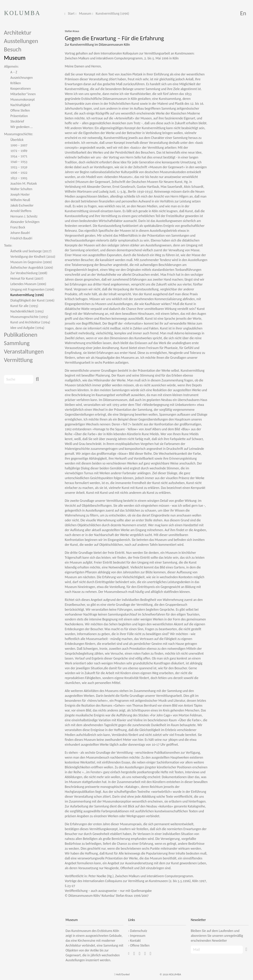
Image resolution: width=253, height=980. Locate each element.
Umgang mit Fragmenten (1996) (32, 289)
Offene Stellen (20, 110)
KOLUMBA (22, 13)
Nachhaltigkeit (20, 105)
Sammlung (17, 343)
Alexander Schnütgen (25, 222)
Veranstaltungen (24, 351)
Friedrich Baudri (21, 238)
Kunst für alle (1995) (24, 306)
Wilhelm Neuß (20, 200)
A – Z (14, 72)
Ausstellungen (21, 41)
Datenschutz (139, 931)
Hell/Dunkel (122, 974)
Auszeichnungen (22, 78)
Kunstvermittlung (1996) (112, 13)
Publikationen (21, 335)
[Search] (19, 379)
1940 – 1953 (19, 162)
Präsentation (19, 116)
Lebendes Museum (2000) (28, 284)
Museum (85, 13)
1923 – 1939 (19, 167)
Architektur (18, 33)
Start (71, 13)
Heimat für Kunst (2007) (27, 278)
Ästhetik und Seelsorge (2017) (31, 251)
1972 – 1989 (19, 151)
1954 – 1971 (19, 156)
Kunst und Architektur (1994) (30, 322)
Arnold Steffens (21, 211)
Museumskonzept (23, 99)
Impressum (138, 936)
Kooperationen (21, 89)
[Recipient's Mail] (217, 950)
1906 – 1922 (19, 173)
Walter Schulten (21, 189)
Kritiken (16, 83)
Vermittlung (18, 360)
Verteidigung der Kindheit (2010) (33, 257)
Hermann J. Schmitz (24, 216)
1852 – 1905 (19, 178)
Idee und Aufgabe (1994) (27, 328)
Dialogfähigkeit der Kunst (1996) (32, 300)
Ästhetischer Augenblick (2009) (32, 268)
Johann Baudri (20, 233)
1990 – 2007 (19, 145)
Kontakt (135, 941)
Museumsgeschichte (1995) (29, 317)
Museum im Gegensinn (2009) (31, 262)
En (243, 13)
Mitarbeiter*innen (23, 94)
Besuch (13, 49)
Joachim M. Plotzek (24, 183)
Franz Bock (18, 227)
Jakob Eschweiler (22, 205)
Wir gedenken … (22, 127)
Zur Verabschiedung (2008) (29, 273)
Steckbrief (17, 121)
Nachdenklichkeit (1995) (27, 311)
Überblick (17, 140)
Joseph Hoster (20, 194)
